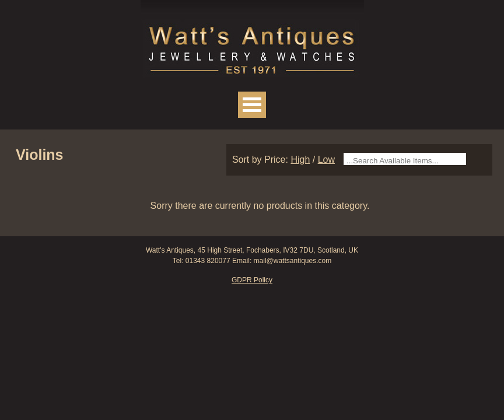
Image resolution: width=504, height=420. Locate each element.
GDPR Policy (252, 280)
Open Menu (252, 105)
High (300, 160)
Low (326, 160)
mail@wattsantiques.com (293, 261)
